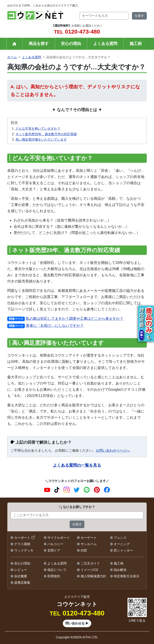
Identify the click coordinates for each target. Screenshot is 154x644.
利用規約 (54, 576)
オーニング (122, 544)
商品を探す (39, 44)
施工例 (136, 44)
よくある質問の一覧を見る (77, 465)
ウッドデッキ (24, 550)
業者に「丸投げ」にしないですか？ (55, 325)
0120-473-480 (77, 32)
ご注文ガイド (90, 563)
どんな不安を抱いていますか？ (38, 129)
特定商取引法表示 (127, 576)
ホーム (12, 57)
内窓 (84, 550)
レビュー (21, 570)
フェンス (120, 538)
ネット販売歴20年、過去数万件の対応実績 (46, 134)
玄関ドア (54, 550)
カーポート (22, 538)
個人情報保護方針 (93, 576)
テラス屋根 (22, 544)
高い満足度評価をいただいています (41, 140)
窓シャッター (123, 550)
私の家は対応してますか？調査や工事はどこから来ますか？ (75, 319)
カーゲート (89, 538)
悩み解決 (120, 570)
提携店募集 (22, 583)
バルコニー (55, 544)
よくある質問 (105, 44)
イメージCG (89, 570)
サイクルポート (59, 538)
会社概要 (21, 576)
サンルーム (89, 544)
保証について (57, 570)
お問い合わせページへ (113, 451)
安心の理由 (71, 44)
